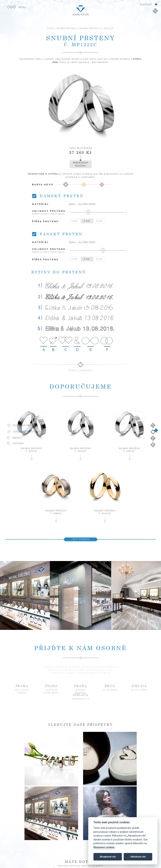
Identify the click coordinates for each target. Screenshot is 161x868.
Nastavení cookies (104, 847)
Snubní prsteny (28, 431)
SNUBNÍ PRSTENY (67, 28)
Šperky (17, 438)
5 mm (87, 221)
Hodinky (18, 443)
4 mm (75, 221)
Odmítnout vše (138, 857)
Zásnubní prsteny (25, 425)
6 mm (100, 221)
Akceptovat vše (108, 857)
